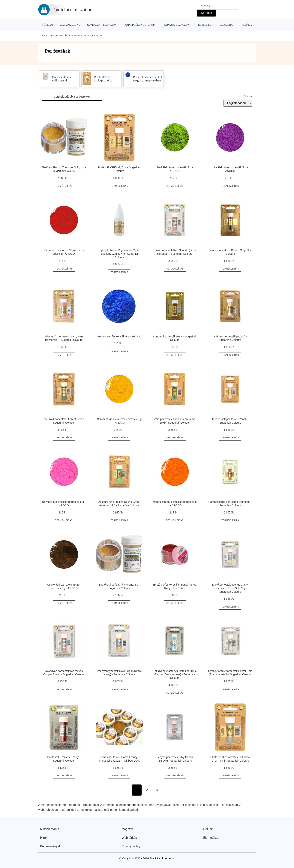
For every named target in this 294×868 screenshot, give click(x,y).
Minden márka (50, 829)
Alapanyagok (69, 25)
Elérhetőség (211, 838)
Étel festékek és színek (76, 36)
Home (45, 36)
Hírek (44, 838)
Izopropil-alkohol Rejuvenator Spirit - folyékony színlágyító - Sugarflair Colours (119, 254)
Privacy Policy (131, 846)
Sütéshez (205, 25)
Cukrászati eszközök (102, 25)
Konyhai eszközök (177, 25)
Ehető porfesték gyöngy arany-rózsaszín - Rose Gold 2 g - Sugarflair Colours (230, 588)
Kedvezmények (50, 846)
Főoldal (48, 25)
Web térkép (129, 838)
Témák (246, 25)
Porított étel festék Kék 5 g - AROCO (119, 337)
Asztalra (226, 25)
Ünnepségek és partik (140, 25)
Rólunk (208, 829)
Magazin (127, 829)
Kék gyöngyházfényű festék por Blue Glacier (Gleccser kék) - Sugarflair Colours (175, 674)
